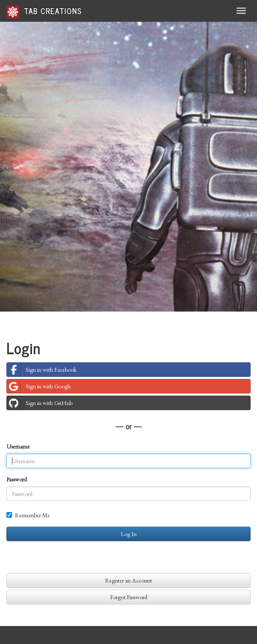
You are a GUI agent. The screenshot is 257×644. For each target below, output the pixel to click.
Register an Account (128, 580)
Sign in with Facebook (42, 370)
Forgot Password (129, 597)
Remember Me (28, 515)
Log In (129, 534)
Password (17, 479)
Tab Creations (44, 11)
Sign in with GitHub (40, 403)
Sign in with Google (39, 386)
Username (18, 446)
